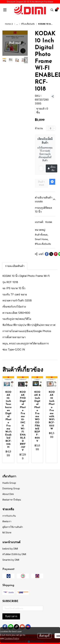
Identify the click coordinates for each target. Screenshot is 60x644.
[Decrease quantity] (47, 128)
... (17, 24)
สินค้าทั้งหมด (42, 235)
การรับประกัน (9, 516)
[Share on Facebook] (47, 254)
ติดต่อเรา (7, 521)
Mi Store (7, 532)
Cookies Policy (12, 638)
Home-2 (9, 24)
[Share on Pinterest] (56, 254)
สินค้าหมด (41, 183)
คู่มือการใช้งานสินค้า (13, 527)
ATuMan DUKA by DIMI (14, 554)
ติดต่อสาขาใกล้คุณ (12, 500)
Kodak (49, 222)
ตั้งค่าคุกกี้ (44, 636)
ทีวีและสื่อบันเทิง (28, 24)
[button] (52, 10)
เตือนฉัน (52, 168)
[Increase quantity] (54, 128)
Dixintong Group (11, 488)
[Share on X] (51, 254)
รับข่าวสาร (11, 616)
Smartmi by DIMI (11, 560)
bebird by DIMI (10, 549)
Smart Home (42, 239)
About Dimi (8, 494)
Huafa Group (9, 483)
